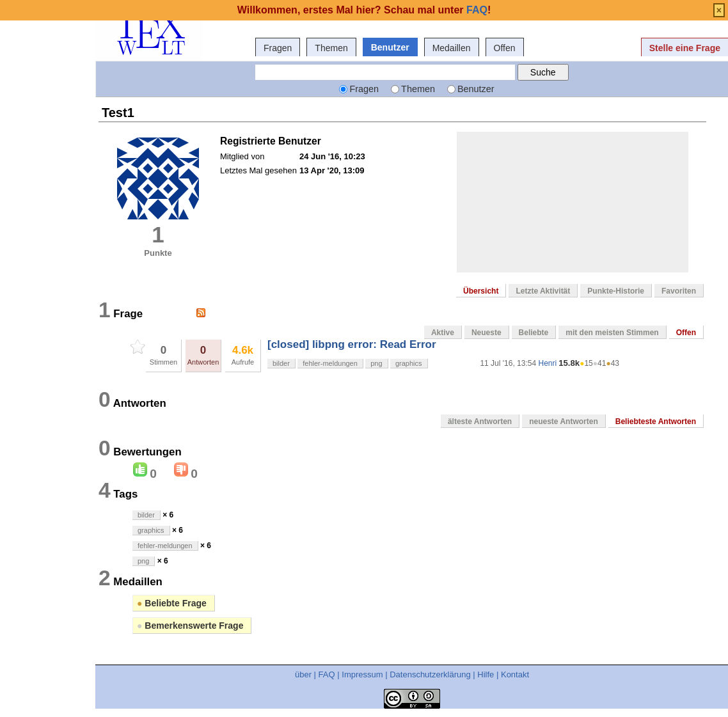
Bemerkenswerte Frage (190, 626)
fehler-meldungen (330, 363)
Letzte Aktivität (543, 291)
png (376, 363)
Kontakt (515, 674)
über (303, 674)
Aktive (443, 333)
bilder (281, 363)
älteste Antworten (480, 422)
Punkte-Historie (616, 291)
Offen (505, 48)
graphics (409, 363)
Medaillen (452, 48)
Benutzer (390, 47)
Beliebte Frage (172, 603)
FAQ (327, 674)
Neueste (487, 333)
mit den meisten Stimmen (612, 333)
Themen (331, 48)
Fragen (278, 48)
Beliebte (534, 333)
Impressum (362, 674)
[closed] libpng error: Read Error (352, 344)
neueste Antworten (564, 422)
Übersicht (481, 291)
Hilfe (486, 674)
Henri (547, 363)
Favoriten (679, 291)
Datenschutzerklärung (430, 674)
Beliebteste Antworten (656, 422)
